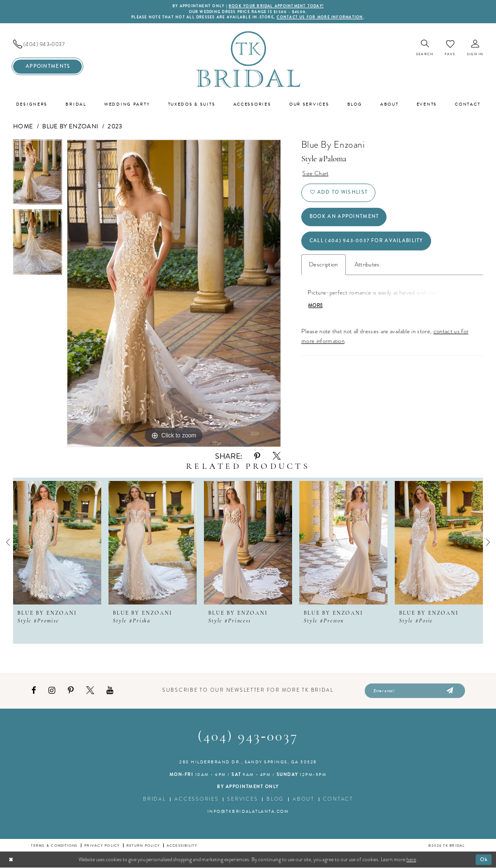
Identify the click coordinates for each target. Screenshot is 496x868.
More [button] (316, 307)
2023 (115, 127)
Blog (275, 799)
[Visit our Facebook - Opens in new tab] (34, 691)
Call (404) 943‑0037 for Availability (367, 241)
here (411, 860)
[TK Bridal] (248, 59)
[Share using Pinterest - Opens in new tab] (257, 457)
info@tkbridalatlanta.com (248, 812)
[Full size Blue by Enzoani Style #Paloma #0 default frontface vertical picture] (174, 294)
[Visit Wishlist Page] (450, 48)
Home (23, 127)
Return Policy (143, 845)
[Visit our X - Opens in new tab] (90, 691)
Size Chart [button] (315, 174)
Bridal (154, 799)
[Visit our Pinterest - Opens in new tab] (71, 691)
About (303, 799)
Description (324, 266)
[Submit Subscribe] (449, 691)
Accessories (196, 799)
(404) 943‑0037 (248, 737)
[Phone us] (47, 44)
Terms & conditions (54, 845)
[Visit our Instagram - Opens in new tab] (52, 691)
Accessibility (182, 845)
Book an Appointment (344, 217)
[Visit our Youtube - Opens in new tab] (110, 691)
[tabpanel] (38, 175)
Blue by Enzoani (70, 127)
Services (242, 799)
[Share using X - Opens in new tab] (277, 457)
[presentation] (57, 542)
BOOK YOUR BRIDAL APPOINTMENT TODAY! (276, 6)
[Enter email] (415, 691)
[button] (475, 49)
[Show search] (425, 49)
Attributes (367, 266)
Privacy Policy (102, 845)
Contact (338, 799)
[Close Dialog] (11, 860)
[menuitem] (47, 44)
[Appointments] (47, 67)
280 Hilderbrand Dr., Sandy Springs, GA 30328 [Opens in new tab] (248, 762)
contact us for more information (320, 17)
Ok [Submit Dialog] (484, 859)
